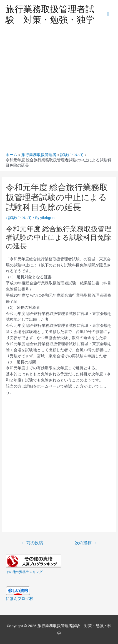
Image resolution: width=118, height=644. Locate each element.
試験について (20, 218)
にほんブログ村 (19, 599)
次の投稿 (86, 543)
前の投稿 (32, 543)
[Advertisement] (59, 91)
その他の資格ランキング (24, 572)
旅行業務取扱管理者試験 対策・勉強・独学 (50, 14)
